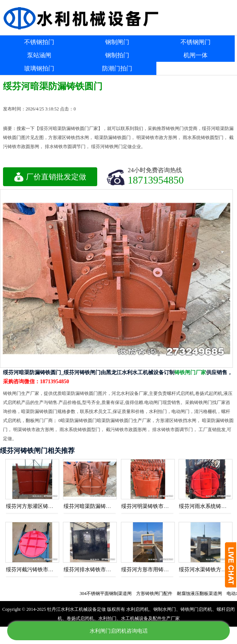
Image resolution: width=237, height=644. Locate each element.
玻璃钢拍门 (39, 68)
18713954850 (156, 180)
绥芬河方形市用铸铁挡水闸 (153, 570)
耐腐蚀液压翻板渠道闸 (202, 594)
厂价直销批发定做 (50, 177)
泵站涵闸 (39, 55)
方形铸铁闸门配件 (157, 594)
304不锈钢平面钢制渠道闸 (108, 594)
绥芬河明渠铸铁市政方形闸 (153, 506)
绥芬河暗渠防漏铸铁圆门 (93, 506)
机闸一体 (196, 55)
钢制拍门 (117, 55)
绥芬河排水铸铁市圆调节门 (95, 570)
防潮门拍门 (117, 68)
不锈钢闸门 (196, 42)
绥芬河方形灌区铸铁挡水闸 (38, 506)
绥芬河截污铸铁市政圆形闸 (38, 570)
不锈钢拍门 (39, 42)
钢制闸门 (117, 42)
